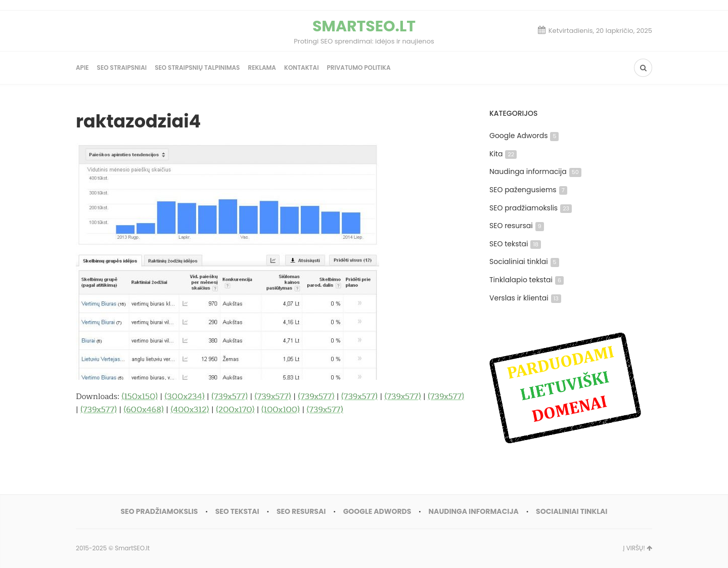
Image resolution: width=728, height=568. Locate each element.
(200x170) (235, 410)
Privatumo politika (358, 68)
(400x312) (190, 410)
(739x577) (230, 397)
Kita (503, 154)
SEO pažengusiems (528, 190)
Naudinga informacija (535, 171)
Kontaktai (302, 68)
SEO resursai (517, 226)
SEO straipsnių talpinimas (197, 68)
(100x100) (281, 410)
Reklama (262, 68)
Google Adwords (524, 136)
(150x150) (140, 397)
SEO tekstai (515, 244)
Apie (82, 68)
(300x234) (185, 397)
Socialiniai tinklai (524, 261)
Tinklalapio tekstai (527, 280)
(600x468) (144, 410)
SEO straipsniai (122, 68)
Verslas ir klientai (525, 298)
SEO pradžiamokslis (531, 208)
